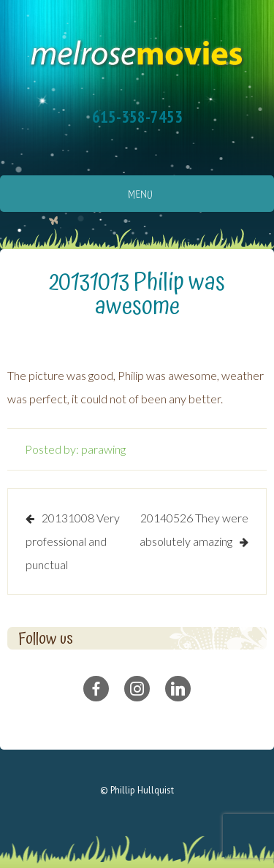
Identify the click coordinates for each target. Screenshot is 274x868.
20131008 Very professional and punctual (73, 541)
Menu (140, 195)
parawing (103, 449)
